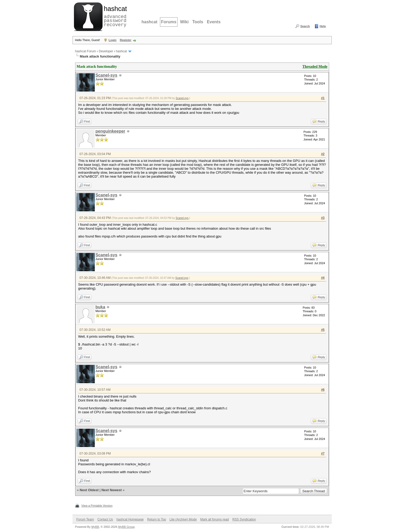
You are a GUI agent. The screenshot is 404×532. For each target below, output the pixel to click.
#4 (323, 278)
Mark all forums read (215, 519)
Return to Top (157, 519)
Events (214, 22)
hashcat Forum (86, 51)
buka (100, 307)
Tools (198, 22)
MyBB (95, 527)
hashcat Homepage (130, 519)
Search (305, 26)
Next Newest (111, 490)
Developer (106, 51)
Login (113, 40)
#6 (323, 390)
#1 (323, 98)
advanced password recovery (114, 16)
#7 (323, 454)
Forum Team (85, 519)
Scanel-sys (107, 75)
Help (323, 26)
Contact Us (105, 519)
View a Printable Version (97, 506)
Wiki (184, 22)
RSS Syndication (244, 519)
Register (126, 40)
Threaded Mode (315, 67)
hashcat (150, 22)
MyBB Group (126, 527)
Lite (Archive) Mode (183, 519)
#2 (323, 154)
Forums (169, 22)
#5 (323, 330)
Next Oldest (89, 490)
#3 (323, 218)
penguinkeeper (110, 131)
